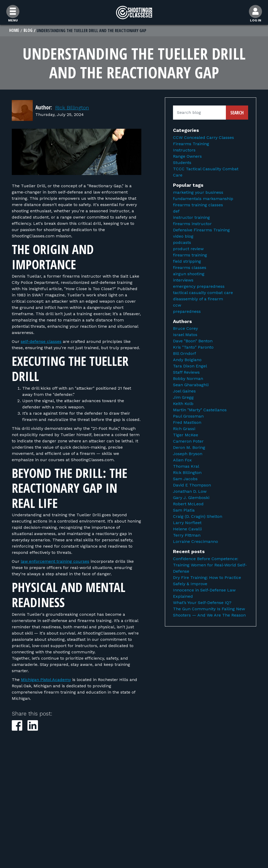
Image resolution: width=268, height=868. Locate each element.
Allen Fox (182, 461)
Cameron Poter (188, 442)
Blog (28, 31)
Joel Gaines (184, 392)
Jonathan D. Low (190, 492)
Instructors (184, 151)
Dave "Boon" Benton (193, 341)
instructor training (191, 218)
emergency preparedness (199, 287)
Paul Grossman (188, 417)
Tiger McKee (186, 435)
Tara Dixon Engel (190, 366)
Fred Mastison (187, 423)
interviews (183, 280)
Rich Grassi (184, 429)
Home (14, 31)
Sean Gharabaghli (191, 385)
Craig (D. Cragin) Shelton (198, 517)
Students (182, 163)
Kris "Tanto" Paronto (193, 348)
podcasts (182, 243)
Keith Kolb (183, 404)
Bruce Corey (185, 329)
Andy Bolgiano (187, 360)
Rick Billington (74, 108)
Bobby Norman (188, 379)
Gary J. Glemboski (191, 498)
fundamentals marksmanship (203, 199)
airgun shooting (189, 274)
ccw (177, 305)
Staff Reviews (186, 373)
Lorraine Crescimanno (196, 542)
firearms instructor (192, 224)
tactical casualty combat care (203, 293)
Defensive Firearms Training (201, 230)
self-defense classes (41, 342)
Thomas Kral (186, 467)
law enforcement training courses (55, 562)
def (176, 211)
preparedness (187, 312)
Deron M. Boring (189, 448)
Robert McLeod (188, 504)
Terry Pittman (187, 536)
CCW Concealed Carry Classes (203, 138)
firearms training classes (198, 205)
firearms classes (190, 268)
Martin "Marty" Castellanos (200, 410)
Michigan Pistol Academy (46, 680)
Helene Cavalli (187, 529)
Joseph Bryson (188, 454)
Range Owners (187, 157)
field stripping (187, 262)
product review (188, 249)
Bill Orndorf (185, 354)
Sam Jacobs (185, 479)
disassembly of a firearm (198, 299)
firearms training (190, 255)
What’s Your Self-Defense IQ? (202, 603)
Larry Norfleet (187, 523)
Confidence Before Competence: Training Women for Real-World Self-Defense (210, 565)
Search (237, 113)
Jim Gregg (183, 398)
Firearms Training (191, 144)
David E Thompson (192, 486)
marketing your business (198, 193)
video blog (183, 236)
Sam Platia (184, 511)
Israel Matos (185, 335)
